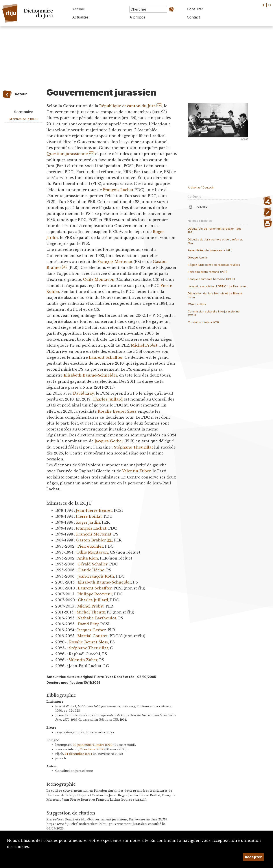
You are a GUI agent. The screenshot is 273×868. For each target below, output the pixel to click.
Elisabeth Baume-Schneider (90, 375)
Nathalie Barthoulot (97, 618)
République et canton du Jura (127, 106)
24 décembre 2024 (78, 754)
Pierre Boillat (89, 516)
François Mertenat (115, 262)
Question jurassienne (67, 154)
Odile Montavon (99, 279)
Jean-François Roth (96, 576)
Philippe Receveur (95, 594)
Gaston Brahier (91, 540)
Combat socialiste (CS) (203, 322)
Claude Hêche (91, 570)
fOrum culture (197, 304)
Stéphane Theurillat (133, 447)
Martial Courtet (93, 636)
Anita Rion (88, 558)
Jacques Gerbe (91, 630)
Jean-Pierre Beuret (94, 510)
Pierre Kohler (90, 546)
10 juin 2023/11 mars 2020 (93, 745)
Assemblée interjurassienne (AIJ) (210, 250)
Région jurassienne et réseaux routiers (214, 265)
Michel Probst (144, 345)
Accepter (253, 857)
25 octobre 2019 (92, 749)
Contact (193, 17)
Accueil (78, 9)
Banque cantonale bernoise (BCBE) (211, 279)
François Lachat (118, 190)
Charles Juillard (108, 399)
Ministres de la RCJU (23, 119)
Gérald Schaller (92, 564)
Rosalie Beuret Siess (117, 411)
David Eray (83, 393)
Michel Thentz (91, 612)
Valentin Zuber (136, 471)
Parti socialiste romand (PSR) (208, 272)
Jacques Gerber (109, 441)
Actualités (80, 17)
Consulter (195, 9)
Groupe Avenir (197, 258)
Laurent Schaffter (106, 357)
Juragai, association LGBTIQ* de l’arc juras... (218, 286)
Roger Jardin (88, 522)
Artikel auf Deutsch (201, 187)
